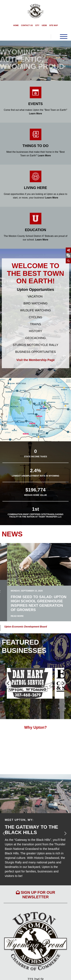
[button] (5, 61)
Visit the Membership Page (35, 360)
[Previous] (8, 683)
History (35, 331)
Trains (35, 324)
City (37, 25)
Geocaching (36, 338)
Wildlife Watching (35, 310)
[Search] (68, 261)
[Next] (63, 683)
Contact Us (27, 25)
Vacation (35, 296)
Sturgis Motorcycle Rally (36, 345)
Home (16, 25)
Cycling (36, 317)
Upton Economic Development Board (26, 627)
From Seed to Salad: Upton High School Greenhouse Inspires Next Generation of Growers (39, 603)
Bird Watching (35, 303)
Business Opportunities (35, 352)
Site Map (53, 25)
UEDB (44, 25)
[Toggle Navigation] (59, 37)
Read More (17, 616)
